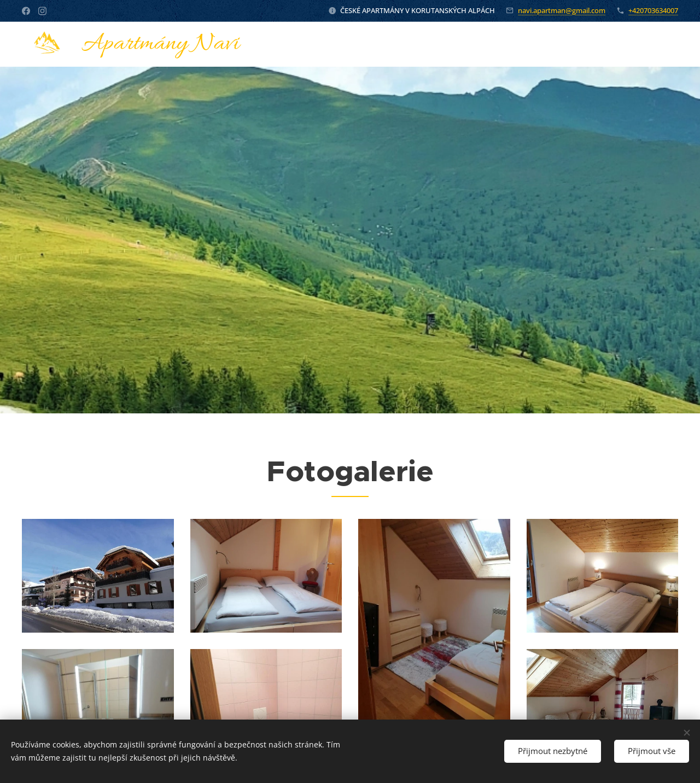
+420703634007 (653, 10)
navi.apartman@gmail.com (562, 10)
